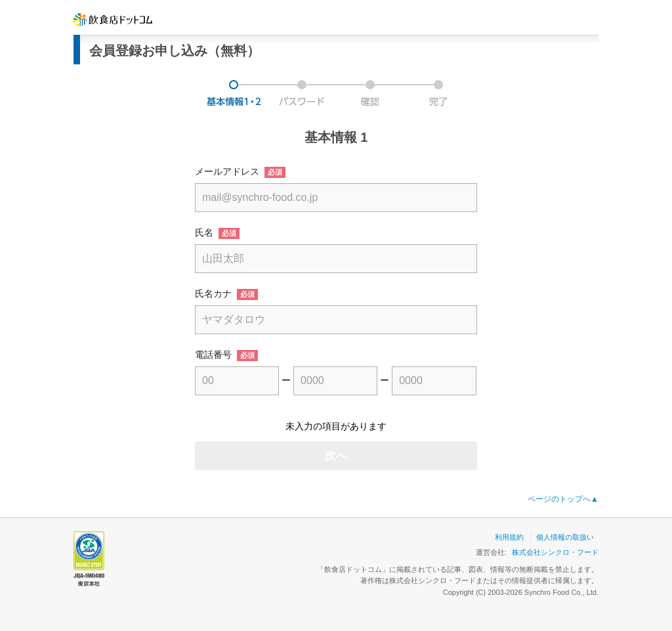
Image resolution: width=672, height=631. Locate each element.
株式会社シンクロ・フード (555, 552)
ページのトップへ (563, 499)
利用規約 (509, 537)
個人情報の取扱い (565, 537)
